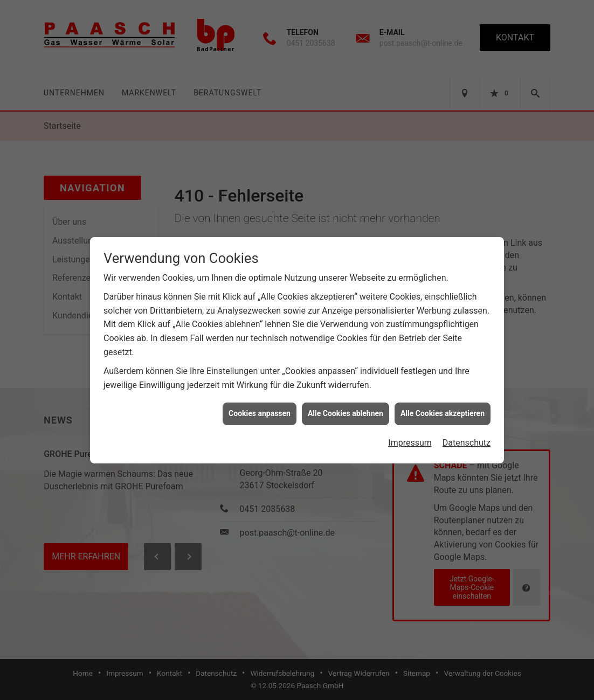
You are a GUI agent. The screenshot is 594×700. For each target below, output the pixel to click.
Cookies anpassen (260, 407)
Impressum (410, 437)
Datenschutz (467, 437)
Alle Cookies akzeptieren (443, 407)
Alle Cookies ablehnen (346, 407)
